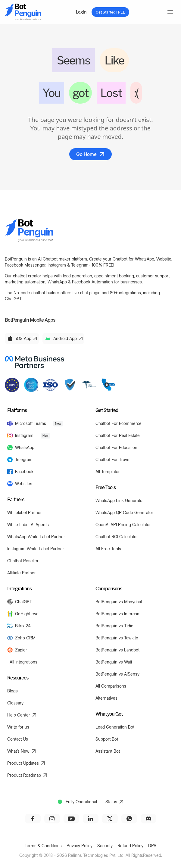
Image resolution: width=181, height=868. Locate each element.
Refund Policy (130, 846)
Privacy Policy (80, 846)
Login (81, 12)
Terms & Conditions (43, 846)
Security (105, 846)
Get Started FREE (110, 12)
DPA (152, 846)
